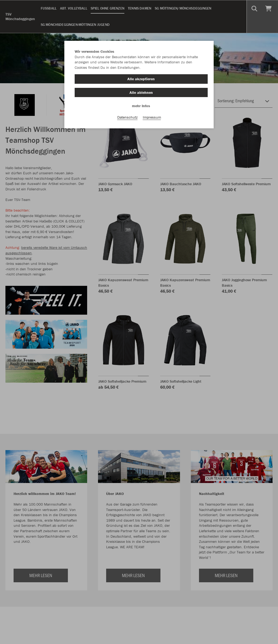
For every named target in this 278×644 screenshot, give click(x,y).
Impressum (152, 117)
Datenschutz (127, 117)
